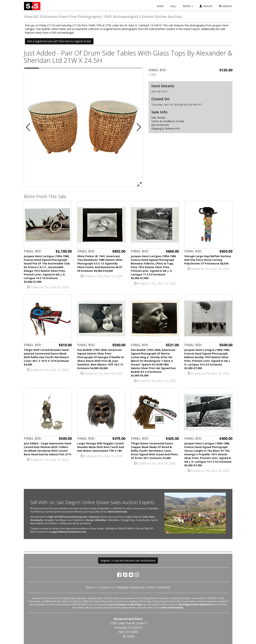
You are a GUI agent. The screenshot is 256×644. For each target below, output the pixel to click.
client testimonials (117, 512)
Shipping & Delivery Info (166, 128)
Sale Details (158, 118)
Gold (145, 517)
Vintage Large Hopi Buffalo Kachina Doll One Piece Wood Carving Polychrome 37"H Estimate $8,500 (208, 260)
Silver (152, 517)
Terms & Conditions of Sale (168, 121)
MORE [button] (188, 6)
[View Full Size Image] (140, 184)
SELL (173, 6)
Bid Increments (160, 125)
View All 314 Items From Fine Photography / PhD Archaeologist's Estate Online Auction (103, 17)
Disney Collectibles (96, 520)
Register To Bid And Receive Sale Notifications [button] (128, 560)
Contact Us (107, 587)
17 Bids (153, 74)
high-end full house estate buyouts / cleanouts (74, 517)
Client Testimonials (159, 587)
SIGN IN (206, 6)
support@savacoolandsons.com (69, 532)
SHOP (160, 6)
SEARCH (225, 6)
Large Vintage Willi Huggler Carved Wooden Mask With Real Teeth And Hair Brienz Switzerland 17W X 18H (101, 447)
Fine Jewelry (37, 520)
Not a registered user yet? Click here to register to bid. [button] (59, 41)
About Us (92, 587)
